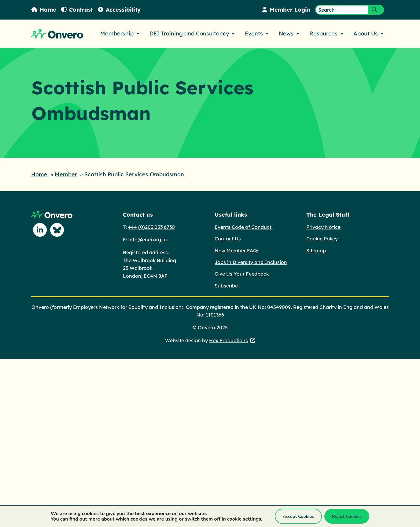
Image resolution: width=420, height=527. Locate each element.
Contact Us (228, 239)
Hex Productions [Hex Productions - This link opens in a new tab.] (228, 340)
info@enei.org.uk (148, 240)
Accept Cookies (298, 516)
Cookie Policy (322, 239)
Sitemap (316, 251)
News (286, 33)
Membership (117, 33)
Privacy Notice (323, 227)
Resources (323, 33)
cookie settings (244, 519)
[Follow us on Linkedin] (40, 230)
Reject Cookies (347, 516)
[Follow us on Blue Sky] (57, 230)
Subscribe (226, 286)
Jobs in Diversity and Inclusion (251, 262)
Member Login (286, 10)
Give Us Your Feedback (242, 274)
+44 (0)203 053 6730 (151, 227)
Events (254, 33)
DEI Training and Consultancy (189, 33)
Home (44, 10)
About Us (366, 33)
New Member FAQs (237, 251)
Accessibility (119, 10)
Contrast (77, 10)
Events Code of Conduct (244, 227)
